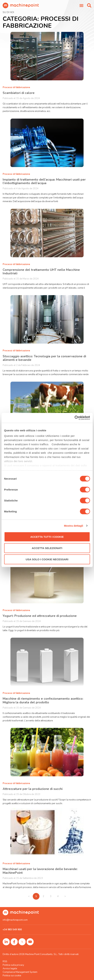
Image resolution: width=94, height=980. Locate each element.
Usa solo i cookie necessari (47, 559)
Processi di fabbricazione (16, 87)
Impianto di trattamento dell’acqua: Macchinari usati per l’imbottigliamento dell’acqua (44, 181)
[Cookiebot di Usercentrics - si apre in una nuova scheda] (74, 418)
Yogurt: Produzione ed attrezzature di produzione (40, 616)
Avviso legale (10, 969)
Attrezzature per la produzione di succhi (33, 789)
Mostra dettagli (73, 526)
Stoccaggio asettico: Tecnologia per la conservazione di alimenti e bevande (44, 358)
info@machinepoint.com (15, 920)
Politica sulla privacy (13, 965)
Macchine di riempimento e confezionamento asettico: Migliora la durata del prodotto (43, 700)
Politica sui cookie (12, 976)
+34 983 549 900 (12, 930)
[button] (89, 5)
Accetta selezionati (47, 548)
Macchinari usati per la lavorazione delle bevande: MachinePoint (40, 871)
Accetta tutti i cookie (47, 537)
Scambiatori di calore (19, 93)
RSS (5, 961)
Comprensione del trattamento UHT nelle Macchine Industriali (41, 272)
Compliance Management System (20, 972)
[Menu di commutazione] (81, 5)
